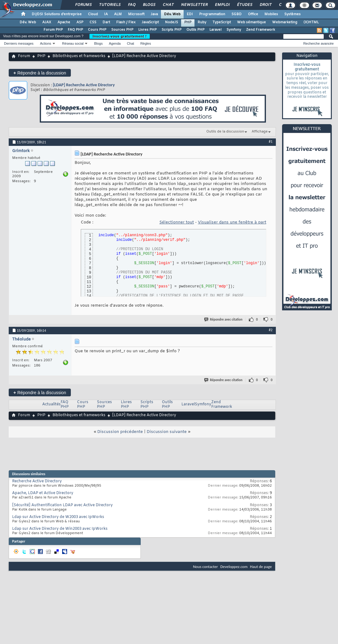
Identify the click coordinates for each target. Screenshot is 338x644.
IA (106, 14)
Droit (265, 5)
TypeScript (222, 22)
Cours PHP (97, 30)
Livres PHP (147, 30)
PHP (188, 22)
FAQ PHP (75, 30)
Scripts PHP (171, 30)
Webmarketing (285, 22)
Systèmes (292, 14)
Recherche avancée (318, 43)
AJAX (47, 22)
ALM (118, 14)
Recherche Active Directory (37, 481)
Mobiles (271, 14)
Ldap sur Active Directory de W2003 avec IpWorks (58, 517)
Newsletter (194, 5)
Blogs (149, 5)
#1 (271, 142)
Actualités (51, 404)
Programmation (212, 14)
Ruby (202, 22)
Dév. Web (172, 14)
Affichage (260, 132)
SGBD (237, 14)
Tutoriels (110, 5)
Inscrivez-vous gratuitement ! (120, 36)
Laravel (215, 30)
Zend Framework (260, 30)
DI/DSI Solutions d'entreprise (57, 14)
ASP (80, 22)
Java (154, 14)
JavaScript (150, 22)
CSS (93, 22)
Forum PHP (53, 30)
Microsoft (136, 14)
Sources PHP (122, 30)
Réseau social (73, 43)
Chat (168, 5)
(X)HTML (311, 22)
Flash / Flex (126, 22)
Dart (106, 22)
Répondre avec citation (224, 320)
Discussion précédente (120, 432)
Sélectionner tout (177, 222)
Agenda (115, 43)
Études (244, 5)
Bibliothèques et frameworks (79, 56)
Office (253, 14)
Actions (46, 43)
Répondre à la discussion (40, 73)
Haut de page (261, 567)
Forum (24, 56)
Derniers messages (19, 43)
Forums (83, 5)
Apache (64, 22)
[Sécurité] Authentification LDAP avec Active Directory (62, 505)
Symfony (234, 30)
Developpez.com (234, 567)
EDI (190, 14)
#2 (271, 330)
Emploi (222, 5)
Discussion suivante (167, 432)
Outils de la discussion (225, 132)
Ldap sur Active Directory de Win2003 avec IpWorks (60, 529)
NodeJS (171, 22)
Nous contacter (205, 567)
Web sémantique (251, 22)
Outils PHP (195, 30)
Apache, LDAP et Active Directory (43, 493)
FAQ (131, 5)
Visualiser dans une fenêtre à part (232, 222)
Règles (146, 43)
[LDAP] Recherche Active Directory (84, 85)
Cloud (93, 14)
